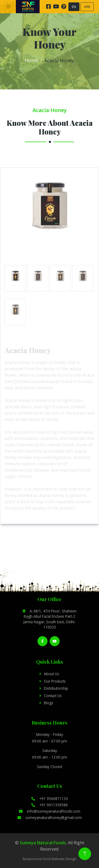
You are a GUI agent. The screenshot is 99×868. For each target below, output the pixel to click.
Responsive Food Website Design (49, 859)
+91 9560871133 (50, 799)
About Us (51, 674)
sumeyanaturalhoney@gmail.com (50, 817)
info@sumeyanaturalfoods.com (50, 811)
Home (32, 60)
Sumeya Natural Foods (43, 843)
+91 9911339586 (50, 805)
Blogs (49, 703)
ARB (87, 7)
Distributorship (56, 688)
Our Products (55, 681)
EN (74, 7)
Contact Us (53, 696)
